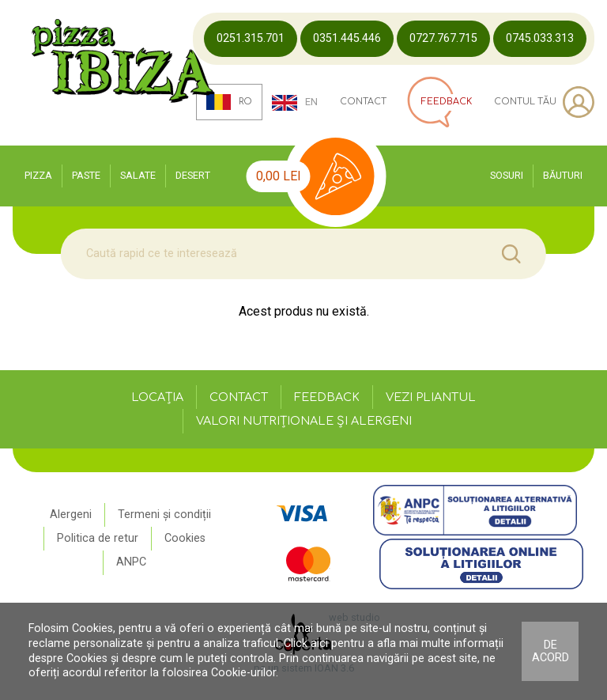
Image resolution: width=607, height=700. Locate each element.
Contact (363, 102)
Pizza (38, 175)
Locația (157, 397)
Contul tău (544, 102)
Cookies (185, 538)
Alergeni (71, 515)
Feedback (327, 397)
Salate (138, 175)
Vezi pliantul (431, 397)
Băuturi (563, 175)
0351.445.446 (347, 38)
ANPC (131, 562)
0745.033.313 (540, 38)
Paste (86, 175)
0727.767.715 (443, 38)
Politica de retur (98, 538)
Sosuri (507, 175)
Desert (193, 175)
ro (230, 102)
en (295, 103)
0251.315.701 (251, 38)
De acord (550, 651)
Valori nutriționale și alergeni (304, 421)
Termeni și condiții (164, 515)
